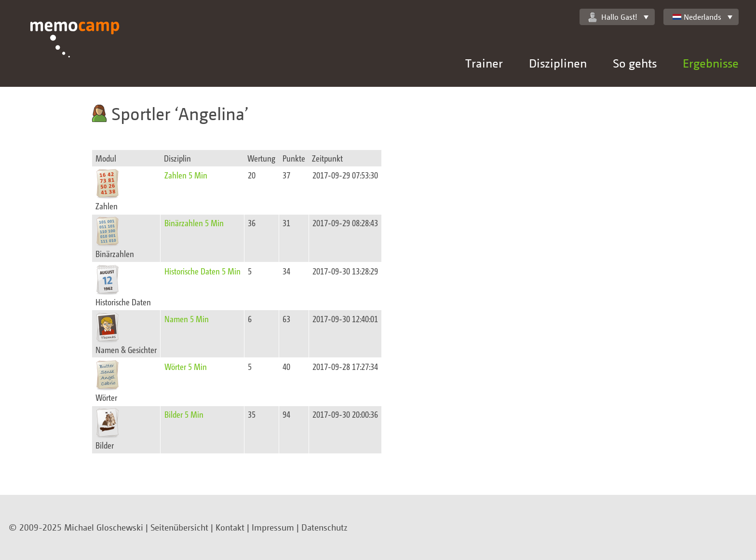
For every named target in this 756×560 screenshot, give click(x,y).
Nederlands (697, 17)
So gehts (635, 63)
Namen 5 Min (187, 319)
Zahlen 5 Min (186, 175)
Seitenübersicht (179, 527)
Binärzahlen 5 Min (194, 223)
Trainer (484, 63)
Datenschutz (324, 527)
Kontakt (230, 527)
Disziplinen (558, 63)
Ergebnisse (711, 63)
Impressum (273, 527)
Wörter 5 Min (186, 366)
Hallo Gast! (613, 17)
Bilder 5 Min (184, 414)
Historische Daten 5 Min (202, 271)
